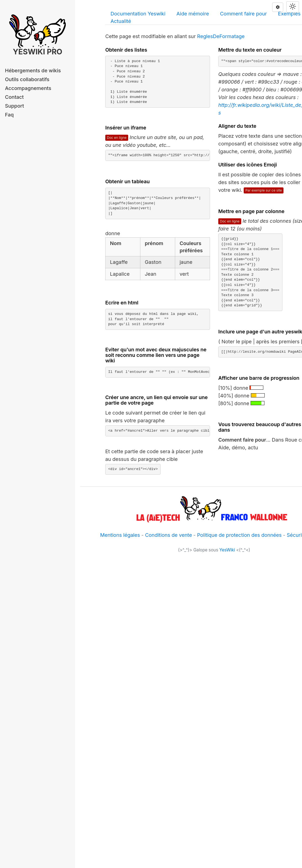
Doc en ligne (117, 138)
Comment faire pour (243, 14)
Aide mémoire (193, 14)
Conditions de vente (169, 535)
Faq (9, 115)
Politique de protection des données (239, 535)
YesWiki (227, 550)
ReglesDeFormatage (221, 36)
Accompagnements (28, 88)
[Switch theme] (293, 7)
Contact (14, 97)
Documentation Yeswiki (138, 14)
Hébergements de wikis (33, 71)
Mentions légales (120, 535)
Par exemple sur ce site (264, 190)
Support (15, 106)
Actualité (121, 21)
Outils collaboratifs (27, 79)
